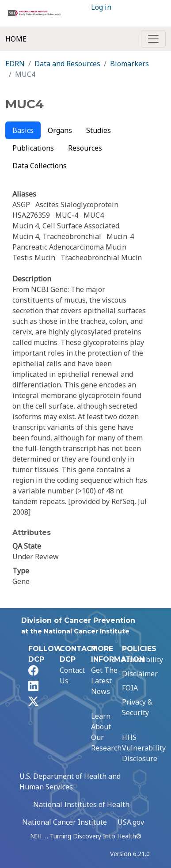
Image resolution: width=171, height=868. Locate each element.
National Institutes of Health (81, 804)
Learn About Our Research (106, 732)
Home (16, 39)
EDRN (15, 64)
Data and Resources (67, 64)
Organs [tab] (60, 130)
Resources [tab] (85, 148)
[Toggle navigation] (153, 39)
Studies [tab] (99, 130)
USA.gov (131, 822)
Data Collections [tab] (40, 166)
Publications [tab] (33, 148)
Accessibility (142, 660)
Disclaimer (140, 674)
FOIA (130, 688)
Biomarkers (129, 64)
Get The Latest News (104, 681)
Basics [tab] (23, 130)
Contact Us (72, 675)
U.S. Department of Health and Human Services (70, 781)
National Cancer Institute (65, 822)
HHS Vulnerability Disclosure (144, 748)
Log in (101, 7)
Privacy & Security (137, 707)
